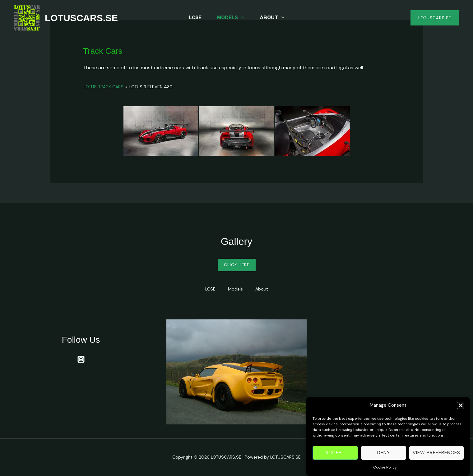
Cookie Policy (385, 470)
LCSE (195, 18)
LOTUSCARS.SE (81, 18)
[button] (461, 409)
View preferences (436, 456)
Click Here (237, 265)
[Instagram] (81, 359)
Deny (384, 456)
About (272, 18)
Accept (335, 456)
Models (231, 18)
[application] (241, 18)
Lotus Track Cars (104, 87)
